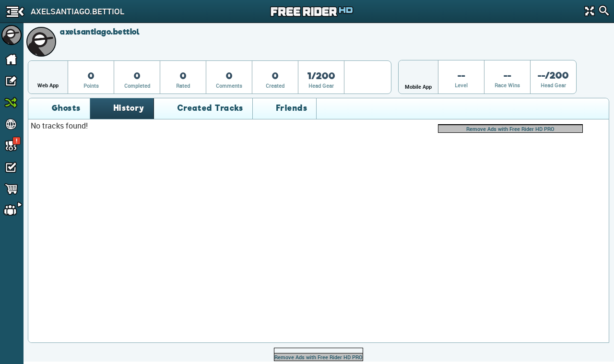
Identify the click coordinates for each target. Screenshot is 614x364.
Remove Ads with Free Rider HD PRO (510, 129)
